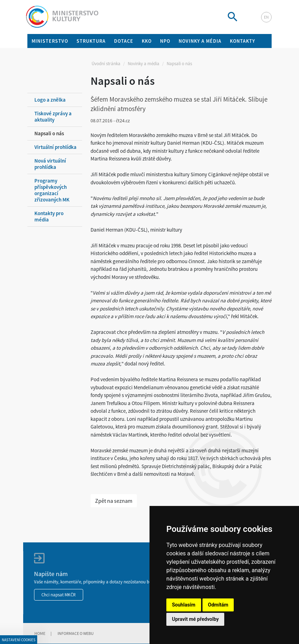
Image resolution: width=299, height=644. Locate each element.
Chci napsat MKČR (59, 595)
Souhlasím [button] (184, 605)
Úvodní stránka (106, 64)
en (266, 17)
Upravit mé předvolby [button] (195, 619)
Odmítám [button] (218, 605)
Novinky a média (144, 64)
